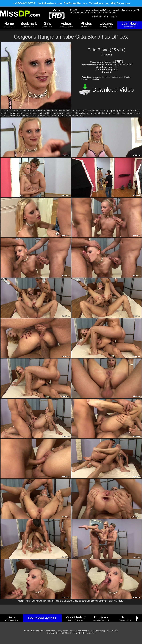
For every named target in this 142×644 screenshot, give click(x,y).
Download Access (42, 618)
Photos (86, 23)
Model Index (75, 617)
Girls (47, 23)
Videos (66, 23)
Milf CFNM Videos (48, 631)
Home (9, 23)
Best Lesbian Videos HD (79, 631)
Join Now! (130, 23)
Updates (106, 23)
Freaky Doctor (62, 631)
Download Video (113, 90)
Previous (101, 617)
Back (11, 617)
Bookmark (29, 23)
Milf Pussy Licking (98, 631)
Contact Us (112, 631)
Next (124, 617)
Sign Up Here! (116, 601)
